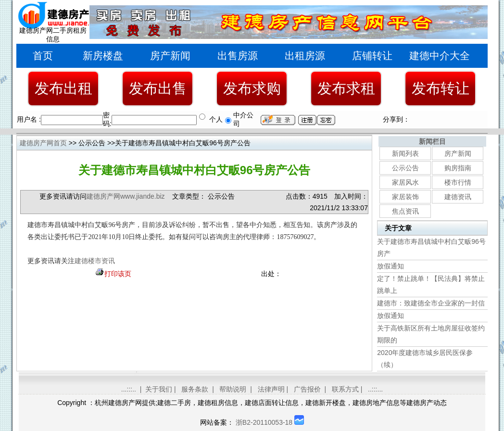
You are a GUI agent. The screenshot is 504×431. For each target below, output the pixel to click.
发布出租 (63, 88)
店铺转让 (372, 56)
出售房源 (238, 56)
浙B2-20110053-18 (264, 422)
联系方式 (345, 389)
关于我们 (159, 389)
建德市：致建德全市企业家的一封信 (431, 303)
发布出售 (158, 88)
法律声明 (271, 389)
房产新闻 (170, 56)
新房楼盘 (103, 56)
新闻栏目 (432, 141)
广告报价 (307, 389)
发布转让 (441, 88)
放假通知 (391, 266)
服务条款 (195, 389)
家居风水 (405, 182)
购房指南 (458, 168)
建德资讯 (458, 197)
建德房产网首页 (43, 143)
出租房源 (305, 56)
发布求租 (346, 88)
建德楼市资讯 (95, 261)
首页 (43, 56)
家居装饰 (405, 197)
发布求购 (252, 88)
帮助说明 (233, 389)
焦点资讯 (405, 211)
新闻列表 (405, 153)
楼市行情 (458, 182)
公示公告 (405, 168)
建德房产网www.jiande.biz (126, 196)
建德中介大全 (440, 56)
